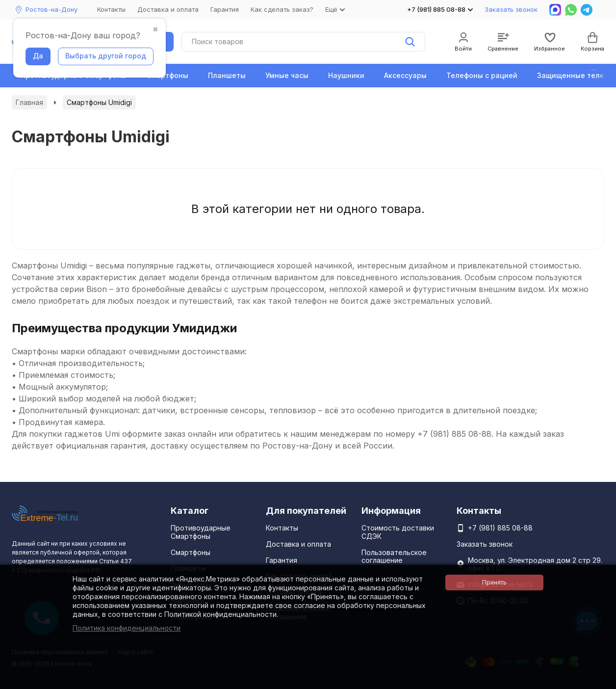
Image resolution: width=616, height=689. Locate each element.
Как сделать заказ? (282, 9)
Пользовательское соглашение (394, 556)
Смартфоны (167, 75)
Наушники (346, 75)
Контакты (111, 9)
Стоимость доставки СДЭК (398, 532)
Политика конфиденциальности (127, 628)
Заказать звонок (511, 9)
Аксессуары (405, 75)
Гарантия (225, 9)
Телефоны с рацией (482, 75)
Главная (29, 102)
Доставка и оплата (168, 9)
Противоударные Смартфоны (201, 532)
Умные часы (287, 75)
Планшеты (227, 75)
